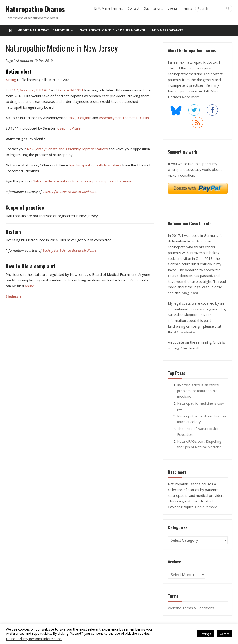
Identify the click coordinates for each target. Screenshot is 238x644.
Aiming (10, 80)
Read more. (192, 97)
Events (173, 8)
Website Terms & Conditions (191, 608)
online (23, 286)
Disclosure (13, 296)
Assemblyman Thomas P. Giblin (123, 118)
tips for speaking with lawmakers (95, 165)
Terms (188, 8)
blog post (190, 293)
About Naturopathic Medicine (44, 30)
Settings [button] (205, 634)
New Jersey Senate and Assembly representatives (67, 149)
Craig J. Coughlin (78, 118)
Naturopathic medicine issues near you (113, 30)
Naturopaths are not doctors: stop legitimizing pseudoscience (82, 181)
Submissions (154, 8)
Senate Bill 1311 (70, 90)
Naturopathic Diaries (35, 9)
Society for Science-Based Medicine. (69, 192)
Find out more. (207, 507)
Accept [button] (225, 634)
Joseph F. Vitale (68, 128)
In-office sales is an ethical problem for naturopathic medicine (198, 391)
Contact (134, 8)
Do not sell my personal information (34, 639)
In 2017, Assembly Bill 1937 (27, 90)
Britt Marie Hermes (109, 8)
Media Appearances (168, 30)
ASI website (178, 332)
